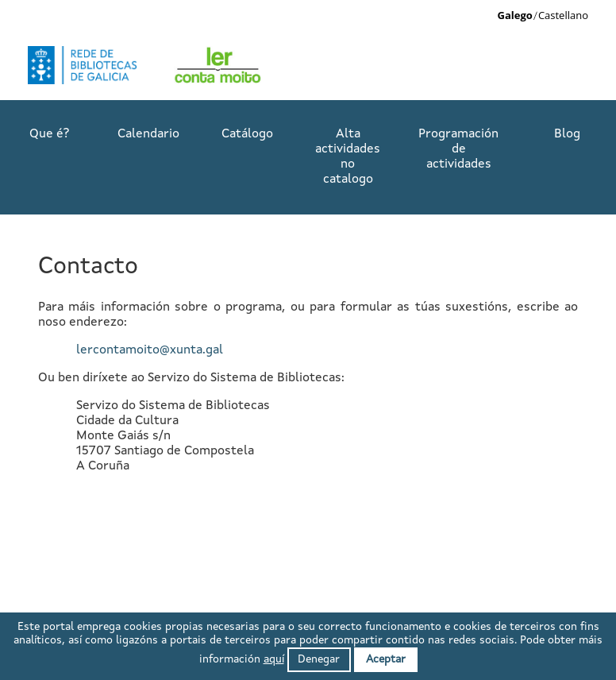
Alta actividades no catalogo (348, 157)
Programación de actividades (458, 149)
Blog (567, 134)
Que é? (49, 134)
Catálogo (247, 134)
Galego (515, 15)
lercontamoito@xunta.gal (150, 350)
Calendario (148, 134)
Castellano (563, 15)
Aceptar (386, 659)
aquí (274, 659)
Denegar (319, 659)
